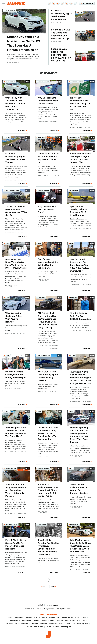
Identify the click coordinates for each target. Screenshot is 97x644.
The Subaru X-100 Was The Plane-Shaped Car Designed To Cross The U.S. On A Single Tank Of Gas (81, 378)
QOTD (7, 297)
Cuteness (28, 617)
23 (60, 297)
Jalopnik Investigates (77, 82)
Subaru (73, 356)
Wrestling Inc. (66, 627)
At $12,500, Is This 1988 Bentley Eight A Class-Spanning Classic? (48, 376)
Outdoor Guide (12, 624)
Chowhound (18, 617)
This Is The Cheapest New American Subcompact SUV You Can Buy (16, 211)
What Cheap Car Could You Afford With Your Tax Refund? (14, 317)
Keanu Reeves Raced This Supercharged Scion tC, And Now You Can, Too (61, 55)
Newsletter (87, 3)
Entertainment (75, 524)
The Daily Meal (83, 624)
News (7, 243)
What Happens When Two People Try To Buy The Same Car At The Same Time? (16, 432)
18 (60, 243)
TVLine (48, 627)
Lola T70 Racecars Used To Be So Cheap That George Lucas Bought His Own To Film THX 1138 (81, 546)
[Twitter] (62, 3)
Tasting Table (70, 624)
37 (28, 356)
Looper (52, 620)
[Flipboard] (58, 3)
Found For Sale (10, 10)
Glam (77, 617)
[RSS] (75, 3)
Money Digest (70, 620)
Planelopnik (74, 190)
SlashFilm (44, 624)
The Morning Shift (11, 468)
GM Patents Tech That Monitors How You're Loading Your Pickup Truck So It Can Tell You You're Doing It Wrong (47, 320)
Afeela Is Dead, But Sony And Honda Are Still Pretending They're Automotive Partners (16, 490)
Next (52, 586)
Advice (8, 412)
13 (28, 190)
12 (93, 243)
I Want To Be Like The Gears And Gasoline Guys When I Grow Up (61, 34)
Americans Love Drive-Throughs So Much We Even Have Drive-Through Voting (16, 264)
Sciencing (34, 624)
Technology (42, 297)
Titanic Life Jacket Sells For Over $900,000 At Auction (80, 316)
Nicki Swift (81, 620)
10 (93, 82)
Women (56, 627)
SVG (61, 624)
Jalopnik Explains (43, 82)
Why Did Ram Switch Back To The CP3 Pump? (48, 209)
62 (28, 297)
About (40, 605)
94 (60, 356)
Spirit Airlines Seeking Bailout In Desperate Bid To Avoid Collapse (79, 211)
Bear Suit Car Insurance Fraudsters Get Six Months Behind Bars (48, 264)
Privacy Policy (52, 605)
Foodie (44, 617)
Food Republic (54, 617)
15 (93, 190)
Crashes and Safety (12, 524)
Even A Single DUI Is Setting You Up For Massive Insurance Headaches (15, 544)
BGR (10, 617)
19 (93, 297)
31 (93, 468)
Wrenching (82, 31)
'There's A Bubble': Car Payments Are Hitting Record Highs (16, 375)
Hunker (37, 620)
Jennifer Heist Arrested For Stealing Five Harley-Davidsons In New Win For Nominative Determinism (48, 547)
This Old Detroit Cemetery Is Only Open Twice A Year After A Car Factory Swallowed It (80, 265)
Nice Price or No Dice (44, 356)
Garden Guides (67, 617)
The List (29, 627)
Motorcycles (42, 524)
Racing (80, 12)
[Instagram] (71, 3)
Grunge (84, 617)
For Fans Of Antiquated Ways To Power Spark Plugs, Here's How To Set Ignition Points (48, 490)
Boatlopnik (74, 297)
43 (93, 412)
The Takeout (39, 627)
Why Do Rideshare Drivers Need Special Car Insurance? (48, 101)
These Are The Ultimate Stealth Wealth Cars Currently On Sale (79, 489)
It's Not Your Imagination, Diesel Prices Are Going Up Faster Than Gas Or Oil (80, 104)
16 (28, 243)
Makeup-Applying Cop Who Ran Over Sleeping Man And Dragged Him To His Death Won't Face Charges (80, 435)
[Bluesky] (54, 3)
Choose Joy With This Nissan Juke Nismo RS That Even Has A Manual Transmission (24, 43)
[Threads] (67, 3)
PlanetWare (24, 624)
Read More (22, 131)
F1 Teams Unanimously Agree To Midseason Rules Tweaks (62, 15)
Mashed (60, 620)
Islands (45, 620)
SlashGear (53, 624)
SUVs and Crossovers (12, 190)
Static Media (36, 609)
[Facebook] (49, 3)
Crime (40, 243)
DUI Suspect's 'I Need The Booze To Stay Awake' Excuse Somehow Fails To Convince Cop (48, 433)
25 (28, 412)
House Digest (27, 620)
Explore (37, 617)
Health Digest (15, 620)
